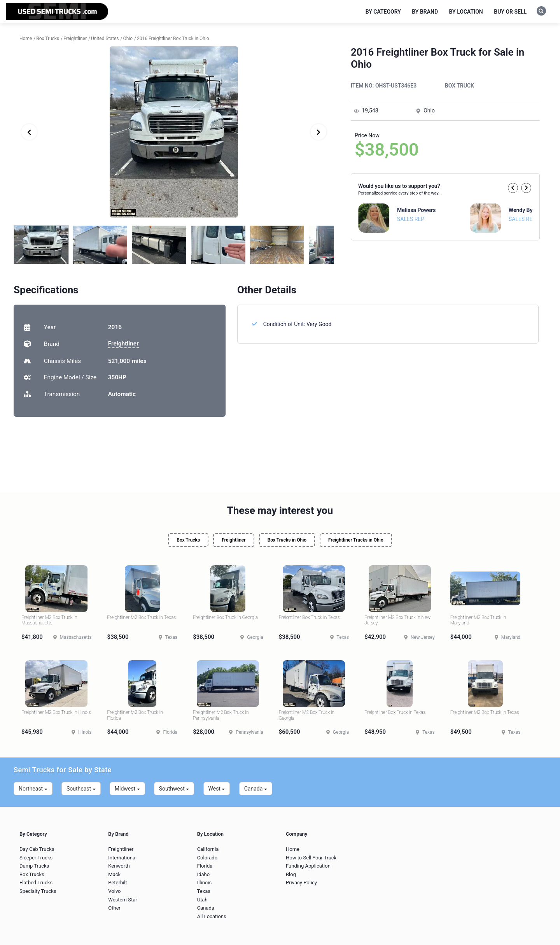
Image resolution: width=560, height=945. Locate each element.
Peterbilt (117, 883)
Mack (114, 874)
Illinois (204, 883)
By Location (466, 12)
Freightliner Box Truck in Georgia (225, 617)
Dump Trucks (34, 866)
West (217, 789)
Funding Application (308, 866)
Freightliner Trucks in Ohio (356, 540)
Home (293, 849)
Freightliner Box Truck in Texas (309, 617)
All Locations (212, 916)
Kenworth (119, 866)
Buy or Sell (510, 12)
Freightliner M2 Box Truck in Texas (142, 617)
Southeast (81, 789)
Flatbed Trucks (36, 883)
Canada (256, 789)
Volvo (114, 891)
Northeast (33, 789)
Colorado (207, 858)
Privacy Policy (301, 883)
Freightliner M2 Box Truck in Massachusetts (49, 620)
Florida (205, 866)
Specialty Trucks (38, 891)
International (122, 858)
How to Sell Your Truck (311, 858)
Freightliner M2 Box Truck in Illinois (56, 712)
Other (114, 908)
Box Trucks (188, 540)
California (208, 849)
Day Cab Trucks (37, 849)
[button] (513, 188)
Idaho (204, 874)
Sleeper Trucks (36, 858)
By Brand (425, 12)
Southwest (174, 789)
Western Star (122, 900)
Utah (202, 900)
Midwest (127, 789)
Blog (291, 874)
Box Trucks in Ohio (287, 540)
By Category (383, 12)
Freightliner (123, 344)
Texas (204, 891)
